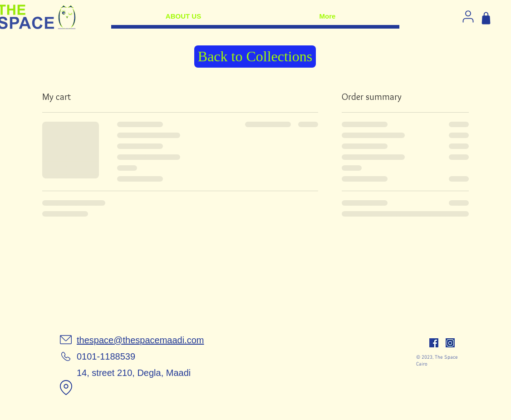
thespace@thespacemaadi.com (140, 340)
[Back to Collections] (255, 57)
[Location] (66, 388)
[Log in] (468, 16)
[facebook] (434, 343)
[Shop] (486, 18)
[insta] (450, 343)
